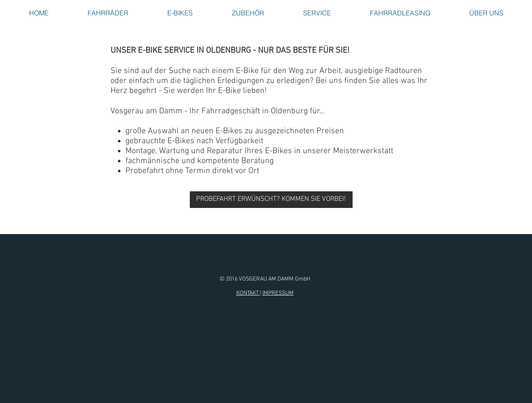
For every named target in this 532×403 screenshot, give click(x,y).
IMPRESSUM (278, 293)
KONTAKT (248, 293)
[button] (108, 13)
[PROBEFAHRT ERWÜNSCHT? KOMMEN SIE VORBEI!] (271, 200)
